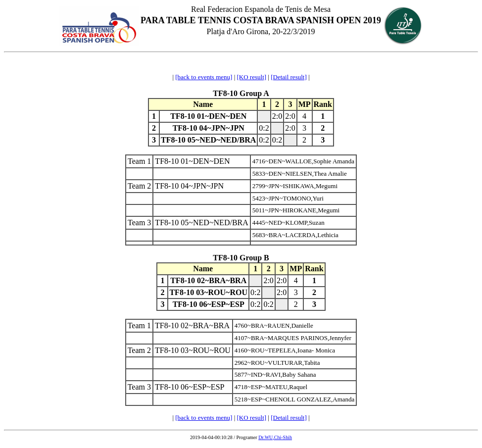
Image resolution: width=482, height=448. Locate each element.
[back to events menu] (204, 77)
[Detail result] (289, 77)
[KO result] (252, 77)
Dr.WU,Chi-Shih (275, 437)
